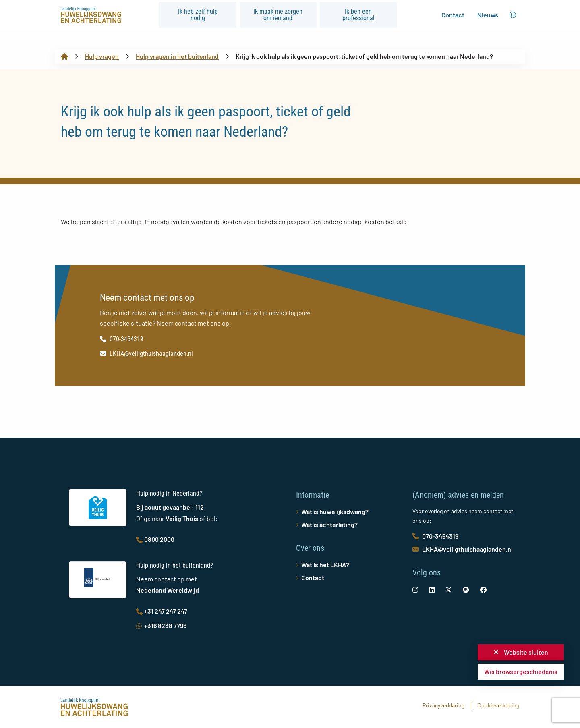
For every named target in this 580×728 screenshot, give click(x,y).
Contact (453, 15)
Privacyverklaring (443, 705)
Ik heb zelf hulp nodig (198, 15)
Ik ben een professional (358, 15)
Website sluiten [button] (521, 652)
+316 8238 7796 (161, 625)
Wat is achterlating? (329, 524)
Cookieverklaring (498, 705)
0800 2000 (155, 539)
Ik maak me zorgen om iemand (278, 15)
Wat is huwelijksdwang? (335, 511)
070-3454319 (122, 339)
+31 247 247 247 (162, 611)
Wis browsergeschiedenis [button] (521, 671)
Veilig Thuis (182, 518)
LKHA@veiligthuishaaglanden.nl (146, 354)
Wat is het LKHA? (325, 565)
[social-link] (415, 590)
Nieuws (488, 15)
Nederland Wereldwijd (168, 590)
